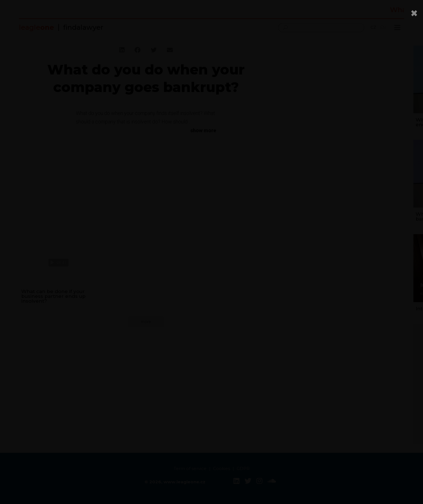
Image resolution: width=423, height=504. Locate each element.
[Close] (414, 13)
